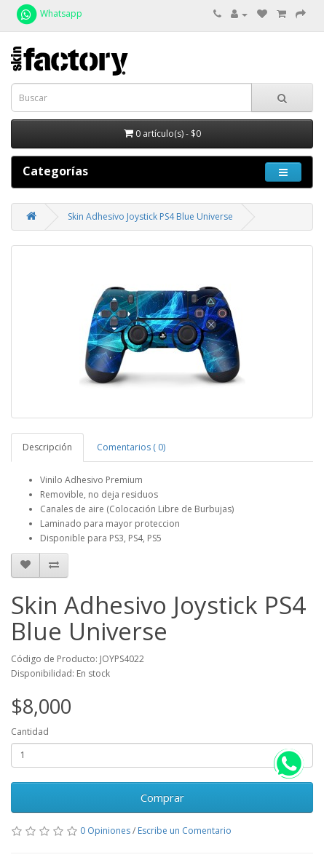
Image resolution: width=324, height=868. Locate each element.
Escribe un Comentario (185, 831)
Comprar (162, 797)
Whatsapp (48, 13)
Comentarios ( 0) (131, 447)
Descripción (47, 447)
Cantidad (30, 732)
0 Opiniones (105, 831)
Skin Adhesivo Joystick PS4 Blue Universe (150, 216)
